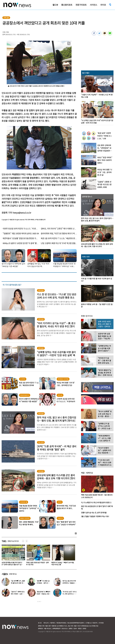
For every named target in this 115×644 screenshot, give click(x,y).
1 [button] (38, 602)
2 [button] (39, 602)
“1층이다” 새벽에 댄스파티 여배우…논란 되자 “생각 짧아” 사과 (18, 594)
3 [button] (41, 602)
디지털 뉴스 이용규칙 (91, 623)
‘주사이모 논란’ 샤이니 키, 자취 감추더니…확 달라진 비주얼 (70, 594)
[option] (38, 556)
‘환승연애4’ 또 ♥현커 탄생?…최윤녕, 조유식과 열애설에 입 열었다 (44, 594)
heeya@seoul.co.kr (22, 213)
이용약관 (52, 623)
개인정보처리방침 (61, 623)
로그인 (40, 623)
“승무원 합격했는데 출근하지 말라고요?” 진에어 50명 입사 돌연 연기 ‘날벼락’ (37, 565)
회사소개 (46, 623)
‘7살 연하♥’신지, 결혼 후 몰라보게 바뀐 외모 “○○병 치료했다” (12, 564)
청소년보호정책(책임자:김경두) (76, 623)
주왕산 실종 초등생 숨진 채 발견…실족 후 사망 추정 (62, 564)
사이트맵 (101, 623)
